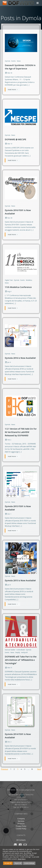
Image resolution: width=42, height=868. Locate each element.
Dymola (8, 61)
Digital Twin (9, 280)
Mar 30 (9, 73)
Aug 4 (8, 291)
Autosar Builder (10, 650)
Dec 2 (8, 742)
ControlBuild (21, 650)
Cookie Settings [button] (29, 863)
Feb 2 (8, 440)
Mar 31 (9, 668)
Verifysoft (24, 652)
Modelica (29, 280)
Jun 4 (8, 362)
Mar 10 (9, 144)
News (19, 61)
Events (13, 61)
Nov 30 (9, 218)
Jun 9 (8, 585)
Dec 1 (8, 514)
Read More (22, 859)
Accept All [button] (8, 863)
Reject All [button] (18, 863)
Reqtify (18, 652)
